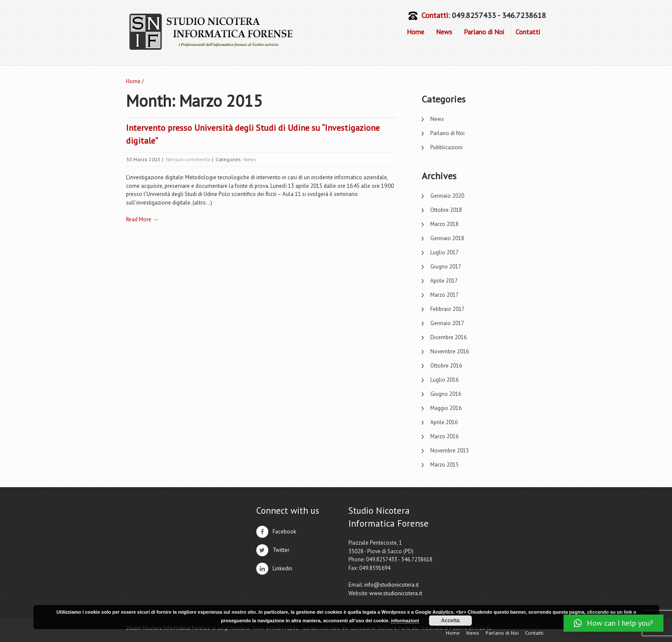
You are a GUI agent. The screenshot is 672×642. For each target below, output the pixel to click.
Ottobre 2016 (446, 366)
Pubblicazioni (446, 147)
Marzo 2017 (444, 295)
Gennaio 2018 (447, 238)
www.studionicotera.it (396, 593)
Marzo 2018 (444, 224)
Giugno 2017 (446, 267)
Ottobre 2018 (446, 210)
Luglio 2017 (444, 252)
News (444, 32)
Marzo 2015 (444, 465)
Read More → (142, 219)
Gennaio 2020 (447, 196)
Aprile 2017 (444, 281)
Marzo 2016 (444, 436)
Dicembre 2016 (448, 337)
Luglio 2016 (444, 380)
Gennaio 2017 (447, 323)
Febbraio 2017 (447, 309)
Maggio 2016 (446, 408)
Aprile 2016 (444, 422)
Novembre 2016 (450, 351)
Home (415, 32)
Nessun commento (188, 159)
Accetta (450, 621)
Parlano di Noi (484, 32)
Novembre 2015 (450, 451)
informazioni (405, 621)
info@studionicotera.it (391, 585)
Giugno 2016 (446, 394)
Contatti (528, 32)
